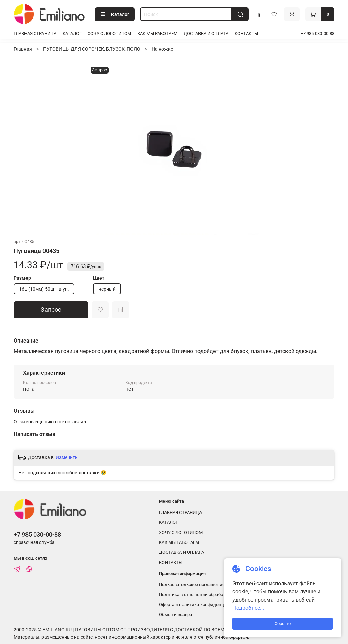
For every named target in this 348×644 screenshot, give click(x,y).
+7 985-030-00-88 (318, 33)
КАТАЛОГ (72, 33)
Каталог (115, 14)
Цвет (99, 278)
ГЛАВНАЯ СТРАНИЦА (35, 33)
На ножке (162, 49)
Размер (22, 278)
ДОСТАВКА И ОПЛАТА (206, 33)
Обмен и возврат (177, 615)
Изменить (67, 457)
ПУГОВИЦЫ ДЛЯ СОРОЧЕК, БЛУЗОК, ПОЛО (92, 49)
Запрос (51, 310)
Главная (23, 49)
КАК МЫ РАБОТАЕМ (157, 33)
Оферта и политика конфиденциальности (203, 604)
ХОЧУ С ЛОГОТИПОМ (109, 33)
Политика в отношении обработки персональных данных (219, 595)
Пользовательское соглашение (192, 584)
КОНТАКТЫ (246, 33)
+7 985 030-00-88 (37, 535)
